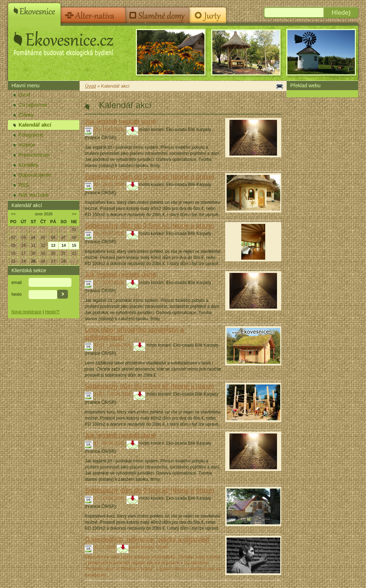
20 (53, 253)
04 (33, 237)
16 (13, 253)
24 (24, 261)
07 (64, 237)
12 (43, 245)
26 (43, 261)
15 (74, 245)
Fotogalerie (31, 135)
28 (64, 261)
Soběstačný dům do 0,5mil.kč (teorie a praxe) (149, 177)
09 (13, 245)
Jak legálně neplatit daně (120, 122)
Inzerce (27, 145)
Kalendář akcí (35, 125)
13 (53, 245)
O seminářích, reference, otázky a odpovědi (147, 539)
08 (74, 237)
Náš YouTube (34, 195)
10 (24, 245)
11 (33, 245)
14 (64, 245)
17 (24, 253)
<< (13, 214)
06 (53, 237)
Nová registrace (26, 312)
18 (33, 253)
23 (13, 261)
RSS (24, 185)
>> (74, 214)
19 (43, 253)
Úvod (24, 95)
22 (74, 253)
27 (53, 261)
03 (24, 237)
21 (64, 253)
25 (33, 261)
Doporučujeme (35, 175)
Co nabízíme (33, 105)
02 (13, 237)
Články (26, 115)
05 (43, 237)
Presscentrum (34, 155)
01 (74, 230)
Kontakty (28, 165)
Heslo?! (52, 312)
